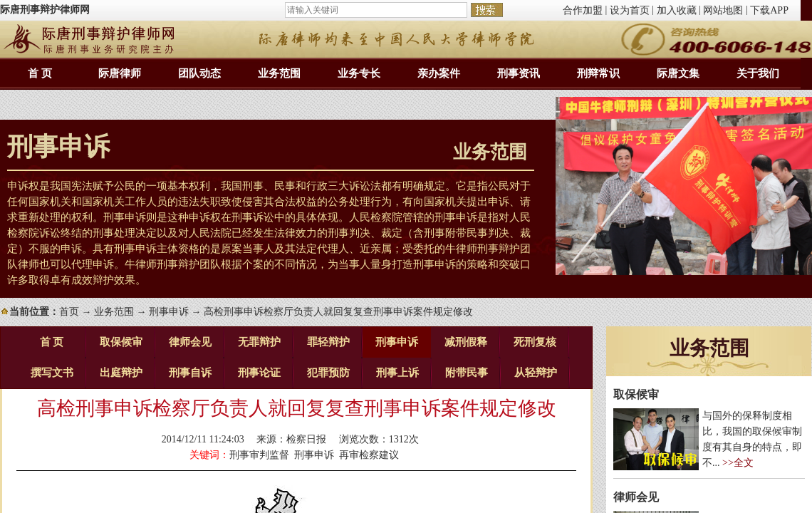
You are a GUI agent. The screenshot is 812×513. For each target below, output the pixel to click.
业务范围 (279, 73)
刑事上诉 (397, 373)
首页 (69, 312)
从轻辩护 (536, 373)
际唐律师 (120, 73)
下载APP (769, 10)
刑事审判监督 (259, 455)
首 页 (40, 73)
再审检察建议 (369, 455)
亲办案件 (439, 73)
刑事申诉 (169, 312)
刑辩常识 (598, 73)
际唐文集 (678, 73)
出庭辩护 (121, 373)
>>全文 (738, 463)
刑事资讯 (519, 73)
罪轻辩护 (328, 342)
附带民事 (467, 373)
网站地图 (723, 10)
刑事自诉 (190, 373)
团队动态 (199, 73)
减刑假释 (466, 342)
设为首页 (630, 10)
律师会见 (190, 342)
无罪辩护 (259, 342)
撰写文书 (52, 373)
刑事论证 (259, 373)
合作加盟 (583, 10)
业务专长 (359, 73)
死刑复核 (535, 342)
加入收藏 (677, 10)
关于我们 (758, 73)
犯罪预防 (328, 373)
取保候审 (121, 342)
